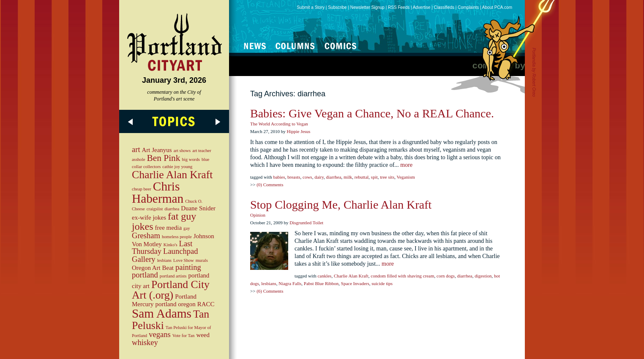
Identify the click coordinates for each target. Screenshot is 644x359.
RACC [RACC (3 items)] (206, 304)
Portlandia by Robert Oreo (534, 72)
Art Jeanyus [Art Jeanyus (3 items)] (157, 150)
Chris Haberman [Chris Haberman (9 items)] (158, 192)
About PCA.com (497, 7)
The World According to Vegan (279, 124)
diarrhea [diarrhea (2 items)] (172, 209)
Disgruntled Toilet (306, 223)
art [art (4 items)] (136, 149)
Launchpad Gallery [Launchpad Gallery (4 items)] (165, 255)
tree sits (387, 177)
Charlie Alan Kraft (351, 276)
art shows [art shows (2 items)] (182, 151)
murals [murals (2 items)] (202, 260)
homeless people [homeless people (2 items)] (177, 237)
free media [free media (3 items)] (169, 228)
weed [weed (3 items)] (203, 335)
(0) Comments (270, 185)
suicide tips (382, 283)
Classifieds (444, 7)
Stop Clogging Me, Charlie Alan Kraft (341, 205)
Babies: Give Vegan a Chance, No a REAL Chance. (372, 113)
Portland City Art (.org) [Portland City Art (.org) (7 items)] (171, 290)
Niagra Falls (290, 283)
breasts (294, 177)
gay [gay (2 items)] (187, 228)
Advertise (422, 7)
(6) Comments (270, 291)
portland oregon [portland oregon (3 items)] (176, 304)
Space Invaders (355, 283)
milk (348, 177)
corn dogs (446, 276)
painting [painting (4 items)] (188, 267)
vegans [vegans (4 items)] (160, 334)
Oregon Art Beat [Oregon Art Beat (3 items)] (153, 268)
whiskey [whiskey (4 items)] (145, 342)
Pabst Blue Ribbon (321, 283)
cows (307, 177)
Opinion (258, 215)
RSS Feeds (399, 7)
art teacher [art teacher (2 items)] (202, 151)
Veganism (406, 177)
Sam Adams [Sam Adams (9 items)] (162, 313)
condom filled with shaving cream (402, 276)
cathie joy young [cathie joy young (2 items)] (177, 167)
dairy (319, 177)
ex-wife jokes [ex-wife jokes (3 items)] (149, 218)
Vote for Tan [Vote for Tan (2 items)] (184, 336)
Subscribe (337, 7)
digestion (483, 276)
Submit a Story (311, 7)
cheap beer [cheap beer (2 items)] (142, 189)
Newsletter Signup (367, 7)
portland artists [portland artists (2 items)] (173, 276)
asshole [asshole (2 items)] (138, 159)
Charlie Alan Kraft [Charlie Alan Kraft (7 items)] (172, 175)
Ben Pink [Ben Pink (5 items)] (163, 158)
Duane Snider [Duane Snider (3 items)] (198, 208)
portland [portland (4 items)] (145, 275)
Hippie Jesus (298, 131)
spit (374, 177)
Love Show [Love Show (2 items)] (184, 260)
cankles (324, 276)
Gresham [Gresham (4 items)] (146, 235)
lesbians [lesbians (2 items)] (164, 260)
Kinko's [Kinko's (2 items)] (171, 245)
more (406, 165)
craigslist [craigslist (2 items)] (155, 209)
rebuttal (362, 177)
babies (279, 177)
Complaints (468, 7)
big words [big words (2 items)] (191, 159)
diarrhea (334, 177)
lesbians (269, 283)
